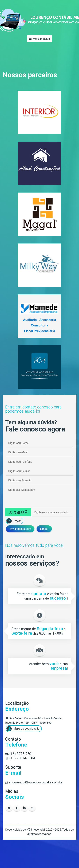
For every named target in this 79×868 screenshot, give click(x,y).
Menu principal (39, 39)
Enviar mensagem (20, 529)
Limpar (44, 529)
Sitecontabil (38, 830)
